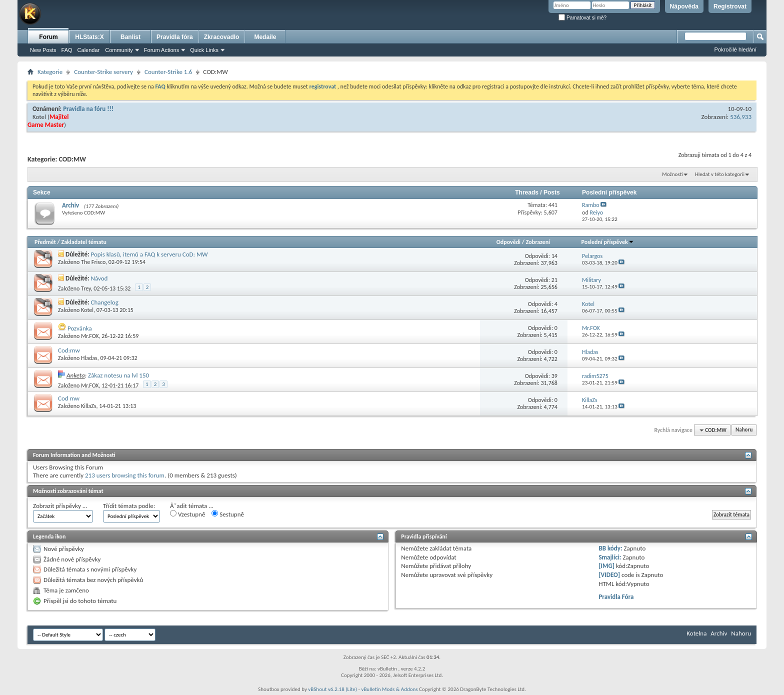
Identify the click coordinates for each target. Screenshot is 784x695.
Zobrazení (538, 242)
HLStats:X (89, 37)
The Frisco (93, 262)
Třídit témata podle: (129, 506)
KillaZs (89, 406)
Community (119, 50)
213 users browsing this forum (125, 475)
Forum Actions (161, 50)
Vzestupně (187, 514)
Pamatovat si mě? (582, 18)
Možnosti (672, 174)
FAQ (67, 50)
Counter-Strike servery (103, 72)
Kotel (39, 117)
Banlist (130, 37)
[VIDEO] (609, 575)
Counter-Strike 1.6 (168, 72)
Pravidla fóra (175, 37)
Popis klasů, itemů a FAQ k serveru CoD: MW (149, 254)
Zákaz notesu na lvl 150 (118, 375)
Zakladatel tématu (83, 242)
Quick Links (204, 50)
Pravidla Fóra (616, 597)
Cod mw (69, 398)
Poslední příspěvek (608, 242)
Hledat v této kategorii (720, 174)
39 (554, 376)
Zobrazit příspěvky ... (60, 506)
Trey (86, 288)
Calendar (89, 50)
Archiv (70, 205)
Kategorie (50, 72)
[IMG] (606, 566)
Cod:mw (69, 350)
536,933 (741, 117)
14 (554, 256)
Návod (99, 278)
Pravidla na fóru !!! (88, 109)
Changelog (105, 302)
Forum (48, 37)
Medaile (265, 37)
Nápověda (684, 6)
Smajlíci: (610, 557)
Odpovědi (508, 242)
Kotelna (696, 633)
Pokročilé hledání (735, 49)
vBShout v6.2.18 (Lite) (332, 689)
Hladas (89, 358)
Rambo (590, 205)
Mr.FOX (90, 336)
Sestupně (228, 514)
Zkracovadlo (222, 37)
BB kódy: (610, 548)
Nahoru (744, 430)
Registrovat (730, 6)
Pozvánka (80, 328)
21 (554, 280)
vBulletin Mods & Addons (389, 689)
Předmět (45, 242)
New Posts (43, 50)
